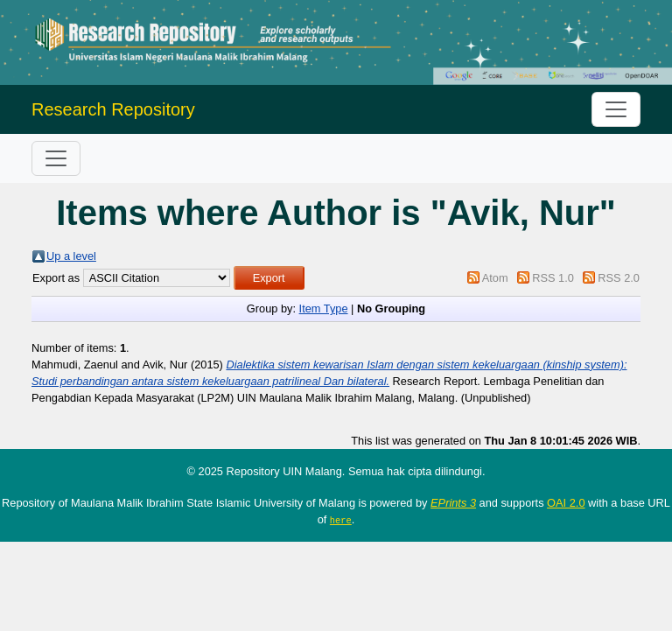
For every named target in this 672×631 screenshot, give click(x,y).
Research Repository (113, 109)
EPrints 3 (453, 503)
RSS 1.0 (553, 278)
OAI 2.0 (566, 503)
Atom (495, 278)
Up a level (71, 256)
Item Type (324, 308)
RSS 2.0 (619, 278)
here (341, 520)
